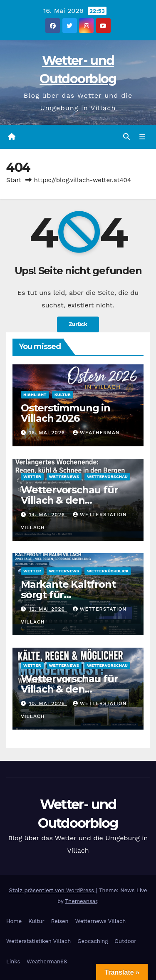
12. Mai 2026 (48, 609)
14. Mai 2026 (48, 515)
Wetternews (64, 476)
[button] (126, 137)
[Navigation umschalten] (142, 137)
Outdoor (125, 941)
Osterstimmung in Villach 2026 (66, 413)
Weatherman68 (47, 961)
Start (14, 180)
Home (14, 921)
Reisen (60, 921)
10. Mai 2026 (48, 703)
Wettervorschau (107, 476)
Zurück (78, 324)
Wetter (32, 476)
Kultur (63, 395)
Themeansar (81, 901)
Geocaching (93, 941)
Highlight (35, 395)
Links (13, 961)
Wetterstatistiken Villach (38, 941)
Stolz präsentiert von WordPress (52, 890)
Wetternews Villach (101, 921)
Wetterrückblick (108, 571)
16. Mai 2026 (48, 433)
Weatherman (96, 433)
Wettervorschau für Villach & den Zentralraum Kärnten (73, 500)
